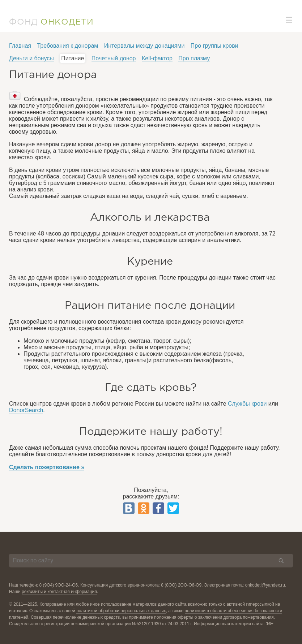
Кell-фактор (157, 58)
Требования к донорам (67, 46)
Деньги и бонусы (31, 58)
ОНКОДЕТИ (67, 22)
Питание (73, 58)
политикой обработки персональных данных (121, 611)
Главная (20, 46)
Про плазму (194, 58)
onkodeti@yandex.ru (265, 585)
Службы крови (247, 404)
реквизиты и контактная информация (59, 592)
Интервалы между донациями (144, 46)
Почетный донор (114, 58)
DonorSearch (26, 410)
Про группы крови (214, 46)
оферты (186, 617)
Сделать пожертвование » (47, 467)
